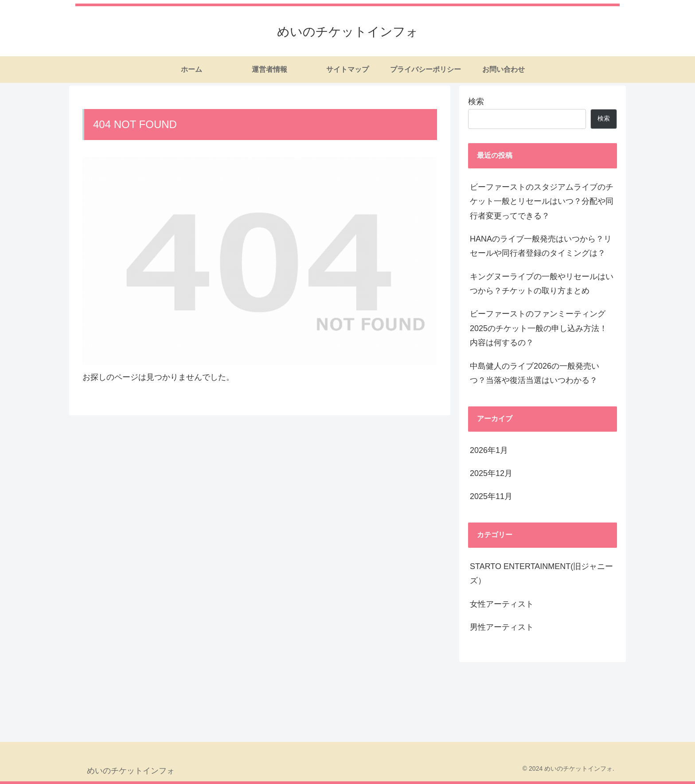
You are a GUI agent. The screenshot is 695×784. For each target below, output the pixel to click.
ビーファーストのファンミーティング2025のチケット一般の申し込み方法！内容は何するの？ (539, 328)
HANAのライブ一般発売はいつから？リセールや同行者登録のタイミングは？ (541, 246)
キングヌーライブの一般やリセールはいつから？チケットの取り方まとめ (542, 284)
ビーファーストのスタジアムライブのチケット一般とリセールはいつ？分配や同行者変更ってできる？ (542, 201)
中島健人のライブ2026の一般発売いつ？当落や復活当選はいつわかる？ (535, 373)
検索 (476, 101)
